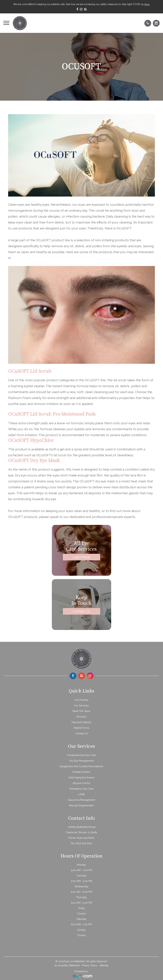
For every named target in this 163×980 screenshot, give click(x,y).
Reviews (81, 717)
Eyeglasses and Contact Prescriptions (81, 766)
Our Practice (81, 700)
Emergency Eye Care (81, 789)
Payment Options (81, 722)
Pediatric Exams (81, 772)
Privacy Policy (90, 965)
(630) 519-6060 (86, 838)
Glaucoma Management (81, 800)
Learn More (81, 557)
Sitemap (104, 965)
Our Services (81, 705)
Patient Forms (81, 728)
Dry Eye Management (81, 761)
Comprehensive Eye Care (81, 755)
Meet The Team (81, 711)
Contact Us (81, 611)
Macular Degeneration (81, 805)
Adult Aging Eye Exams (81, 777)
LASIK (81, 794)
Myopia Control (81, 783)
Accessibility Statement (67, 965)
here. (147, 4)
